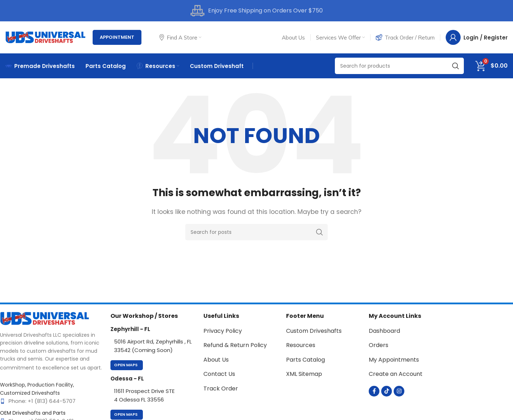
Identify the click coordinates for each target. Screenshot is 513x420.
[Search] (399, 66)
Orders (379, 345)
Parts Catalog (305, 360)
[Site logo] (45, 37)
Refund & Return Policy (235, 345)
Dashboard (384, 331)
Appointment (117, 37)
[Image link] (45, 318)
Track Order (221, 388)
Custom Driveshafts (314, 331)
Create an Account (396, 374)
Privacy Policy (223, 331)
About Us (216, 360)
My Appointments (394, 360)
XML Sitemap (304, 374)
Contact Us (219, 374)
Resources (301, 345)
